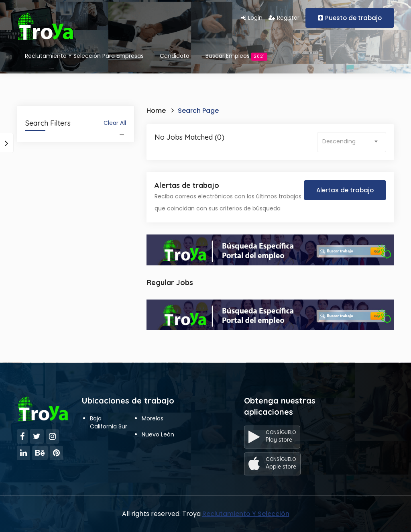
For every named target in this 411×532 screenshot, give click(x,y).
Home (156, 111)
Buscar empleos (236, 56)
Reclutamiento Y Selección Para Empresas (84, 56)
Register (284, 18)
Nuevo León (158, 434)
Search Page (198, 111)
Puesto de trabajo (350, 18)
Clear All (115, 123)
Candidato (175, 56)
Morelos (153, 418)
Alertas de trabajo (345, 190)
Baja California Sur (109, 422)
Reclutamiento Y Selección (246, 514)
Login (252, 18)
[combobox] (352, 142)
